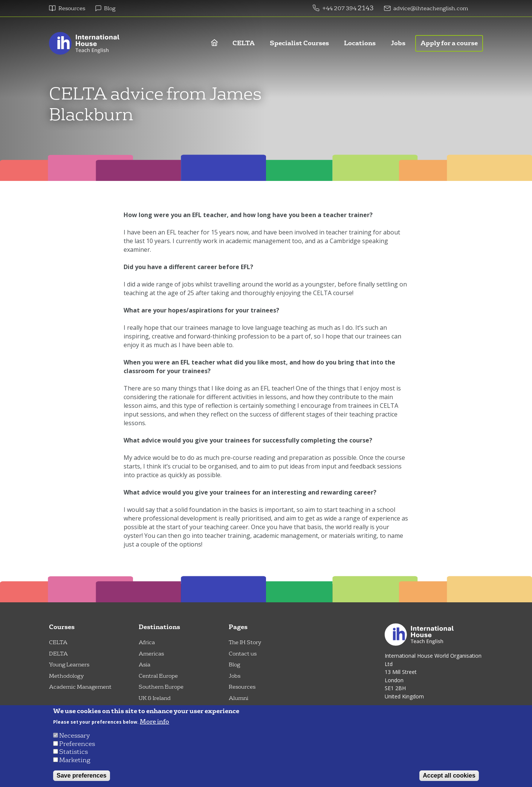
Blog (110, 8)
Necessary (74, 736)
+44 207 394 (340, 8)
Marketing (75, 760)
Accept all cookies (449, 776)
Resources (72, 8)
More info (154, 722)
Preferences (77, 744)
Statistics (73, 752)
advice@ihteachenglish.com (431, 8)
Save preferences (82, 776)
